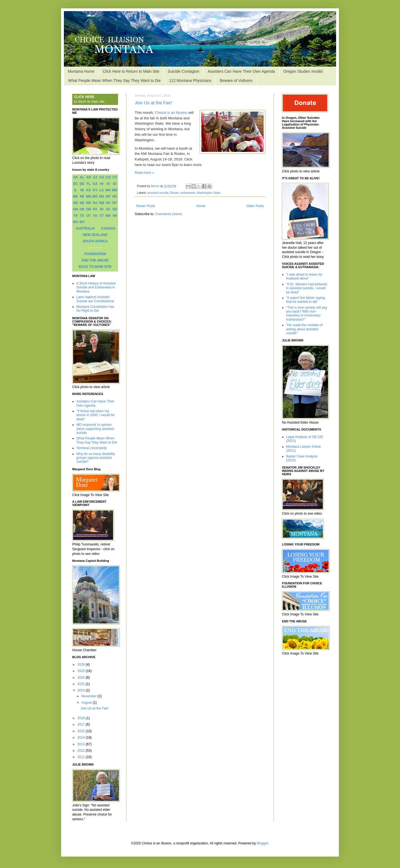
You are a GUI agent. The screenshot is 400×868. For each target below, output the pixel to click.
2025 (82, 671)
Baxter (175, 193)
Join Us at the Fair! (153, 103)
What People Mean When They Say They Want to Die (114, 80)
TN (76, 216)
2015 (82, 731)
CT (115, 177)
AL (82, 177)
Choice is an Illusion (171, 113)
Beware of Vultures (236, 80)
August (87, 703)
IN (82, 190)
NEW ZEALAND (95, 235)
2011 (82, 757)
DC (75, 184)
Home (201, 206)
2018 (82, 718)
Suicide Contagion (184, 71)
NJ (95, 203)
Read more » (144, 173)
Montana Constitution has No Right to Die (95, 309)
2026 (82, 665)
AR (88, 177)
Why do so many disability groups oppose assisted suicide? (96, 458)
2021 (82, 684)
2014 (82, 738)
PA (95, 209)
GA (95, 184)
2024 (82, 678)
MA (108, 190)
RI (102, 209)
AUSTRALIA (85, 228)
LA (102, 190)
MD (115, 190)
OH (76, 209)
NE (82, 203)
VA (95, 216)
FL (89, 184)
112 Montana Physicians (190, 80)
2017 (82, 724)
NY (115, 203)
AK (75, 177)
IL (75, 190)
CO (108, 177)
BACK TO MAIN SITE (95, 267)
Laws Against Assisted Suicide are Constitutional (95, 299)
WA (108, 216)
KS (89, 190)
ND (75, 203)
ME (76, 197)
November (90, 696)
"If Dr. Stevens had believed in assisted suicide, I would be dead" (307, 288)
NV (108, 203)
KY (95, 190)
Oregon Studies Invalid (303, 71)
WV (75, 222)
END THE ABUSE (95, 260)
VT (102, 216)
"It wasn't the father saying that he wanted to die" (306, 300)
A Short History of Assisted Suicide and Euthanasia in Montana (96, 287)
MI (82, 197)
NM (102, 203)
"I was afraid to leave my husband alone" (304, 276)
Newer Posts (146, 206)
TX (82, 216)
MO (95, 197)
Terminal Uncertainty (92, 448)
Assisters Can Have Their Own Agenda (241, 71)
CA (102, 177)
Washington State (209, 193)
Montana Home (81, 71)
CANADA (108, 228)
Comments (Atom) (168, 214)
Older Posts (255, 206)
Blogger (263, 843)
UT (89, 216)
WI (115, 216)
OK (82, 209)
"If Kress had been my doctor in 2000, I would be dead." (95, 415)
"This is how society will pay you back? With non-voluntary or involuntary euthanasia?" (307, 314)
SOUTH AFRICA (95, 241)
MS (102, 197)
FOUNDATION (95, 254)
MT (108, 197)
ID (115, 184)
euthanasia (188, 193)
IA (108, 184)
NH (88, 203)
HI (102, 184)
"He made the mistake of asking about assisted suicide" (304, 329)
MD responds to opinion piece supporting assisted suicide (95, 429)
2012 (82, 751)
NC (115, 197)
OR (89, 209)
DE (82, 184)
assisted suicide (158, 193)
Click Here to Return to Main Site (131, 71)
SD (115, 209)
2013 (82, 744)
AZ (95, 177)
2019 (82, 690)
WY (82, 222)
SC (108, 209)
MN (89, 197)
